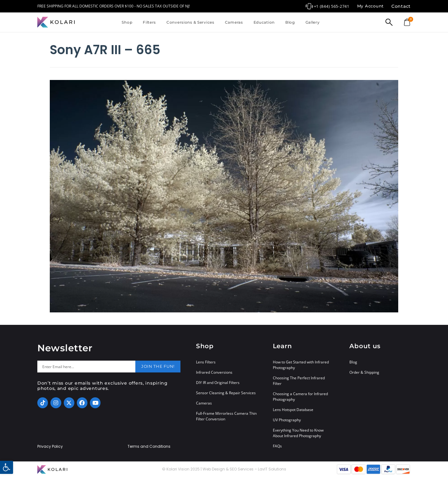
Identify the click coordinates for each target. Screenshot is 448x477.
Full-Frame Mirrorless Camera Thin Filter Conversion (226, 416)
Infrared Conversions (214, 372)
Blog (290, 22)
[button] (7, 467)
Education (264, 22)
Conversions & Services (190, 22)
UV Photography (287, 420)
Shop (127, 22)
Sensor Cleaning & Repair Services (226, 393)
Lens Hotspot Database (293, 410)
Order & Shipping (364, 372)
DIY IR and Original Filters (218, 383)
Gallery (313, 22)
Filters (149, 22)
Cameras (234, 22)
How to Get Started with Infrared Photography (301, 365)
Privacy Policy (50, 447)
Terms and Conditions (149, 447)
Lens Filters (206, 362)
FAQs (277, 446)
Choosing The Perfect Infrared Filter (299, 381)
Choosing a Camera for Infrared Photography (300, 397)
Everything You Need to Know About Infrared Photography (298, 433)
